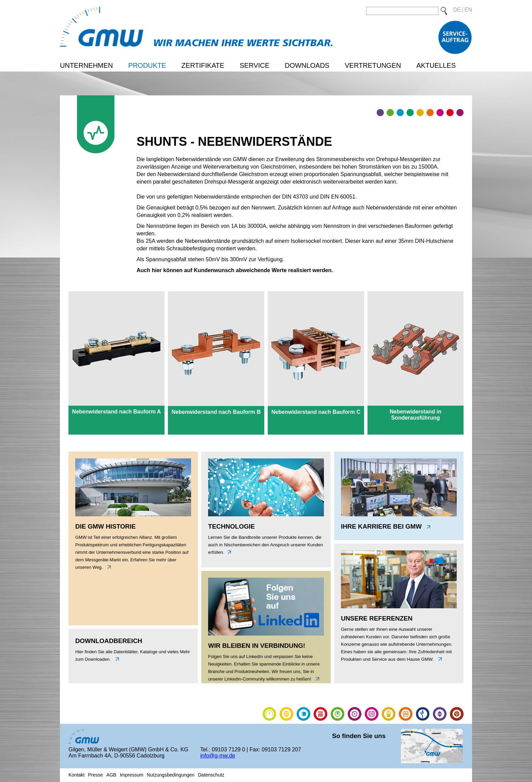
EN (468, 10)
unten (115, 659)
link (316, 679)
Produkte (147, 65)
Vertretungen (373, 65)
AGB (111, 775)
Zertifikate (203, 65)
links (107, 567)
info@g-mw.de (218, 756)
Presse (95, 775)
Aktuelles (436, 65)
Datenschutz (211, 775)
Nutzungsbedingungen (171, 775)
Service (255, 65)
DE (457, 10)
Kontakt (76, 775)
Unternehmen (87, 65)
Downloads (307, 65)
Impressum (132, 775)
